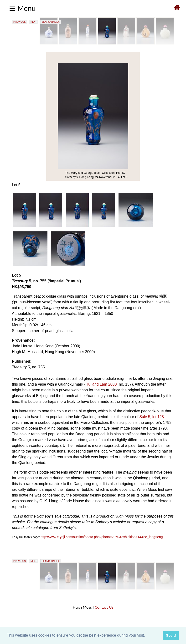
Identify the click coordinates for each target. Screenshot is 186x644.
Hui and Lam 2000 (101, 384)
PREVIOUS (20, 22)
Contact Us (104, 607)
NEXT (34, 22)
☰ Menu (22, 8)
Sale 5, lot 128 (152, 417)
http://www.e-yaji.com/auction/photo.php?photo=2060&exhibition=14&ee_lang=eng (102, 537)
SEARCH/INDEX (51, 22)
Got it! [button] (171, 635)
